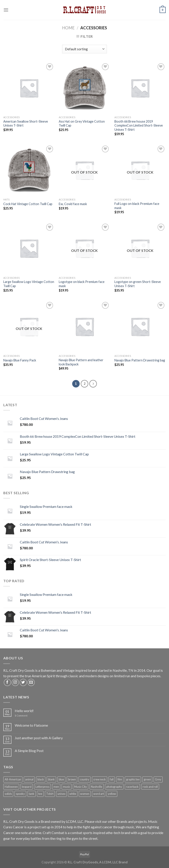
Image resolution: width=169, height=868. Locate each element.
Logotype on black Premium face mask (82, 284)
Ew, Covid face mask (73, 204)
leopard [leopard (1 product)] (27, 787)
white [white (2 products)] (73, 794)
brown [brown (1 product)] (72, 779)
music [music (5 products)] (67, 787)
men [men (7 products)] (56, 787)
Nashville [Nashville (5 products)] (97, 787)
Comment (21, 716)
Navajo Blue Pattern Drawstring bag (140, 360)
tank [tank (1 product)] (32, 794)
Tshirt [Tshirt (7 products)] (50, 794)
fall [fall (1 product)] (112, 779)
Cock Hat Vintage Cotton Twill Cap (28, 204)
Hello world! (24, 711)
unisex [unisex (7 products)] (61, 794)
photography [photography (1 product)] (114, 787)
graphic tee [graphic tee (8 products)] (133, 779)
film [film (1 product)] (120, 779)
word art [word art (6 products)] (99, 794)
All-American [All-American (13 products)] (13, 779)
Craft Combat (53, 833)
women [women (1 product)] (85, 794)
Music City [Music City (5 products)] (81, 787)
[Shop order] (84, 49)
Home (68, 28)
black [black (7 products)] (41, 779)
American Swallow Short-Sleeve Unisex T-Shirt (26, 123)
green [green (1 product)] (147, 779)
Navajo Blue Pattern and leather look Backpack (81, 362)
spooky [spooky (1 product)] (20, 794)
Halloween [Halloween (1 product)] (11, 787)
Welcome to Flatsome (31, 725)
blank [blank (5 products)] (51, 779)
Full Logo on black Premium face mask (137, 206)
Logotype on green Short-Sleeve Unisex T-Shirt (138, 284)
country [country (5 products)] (85, 779)
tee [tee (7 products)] (40, 794)
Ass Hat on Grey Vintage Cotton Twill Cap (82, 123)
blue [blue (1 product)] (61, 779)
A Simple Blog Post (29, 751)
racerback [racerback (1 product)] (132, 787)
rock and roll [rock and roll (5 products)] (150, 787)
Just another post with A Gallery (39, 738)
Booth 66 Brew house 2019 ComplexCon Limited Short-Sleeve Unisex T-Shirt (139, 125)
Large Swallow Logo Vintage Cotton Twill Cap (29, 284)
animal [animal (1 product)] (29, 779)
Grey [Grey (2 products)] (158, 779)
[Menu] (6, 10)
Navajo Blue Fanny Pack (20, 360)
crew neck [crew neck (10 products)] (100, 779)
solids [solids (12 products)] (8, 794)
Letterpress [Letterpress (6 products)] (42, 787)
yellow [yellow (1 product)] (112, 794)
